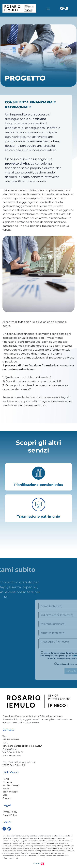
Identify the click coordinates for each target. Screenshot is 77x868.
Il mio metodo (10, 792)
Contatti (7, 798)
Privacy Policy (10, 812)
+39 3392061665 (11, 739)
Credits (38, 864)
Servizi (6, 788)
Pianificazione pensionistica (38, 485)
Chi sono (7, 782)
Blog (5, 795)
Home (6, 779)
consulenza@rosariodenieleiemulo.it (22, 746)
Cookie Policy (10, 815)
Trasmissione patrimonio (38, 516)
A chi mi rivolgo (11, 785)
